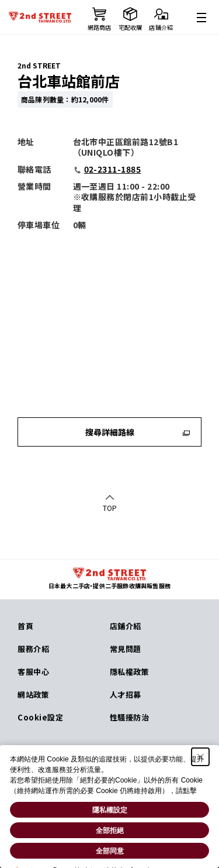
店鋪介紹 (126, 626)
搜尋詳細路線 (138, 432)
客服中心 (33, 672)
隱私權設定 (110, 810)
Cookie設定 (40, 717)
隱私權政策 (130, 672)
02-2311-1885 (107, 169)
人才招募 (126, 694)
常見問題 (126, 649)
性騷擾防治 (130, 717)
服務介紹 (33, 649)
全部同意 (110, 851)
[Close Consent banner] (200, 757)
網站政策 (33, 694)
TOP (110, 507)
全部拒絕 (110, 831)
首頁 (25, 626)
